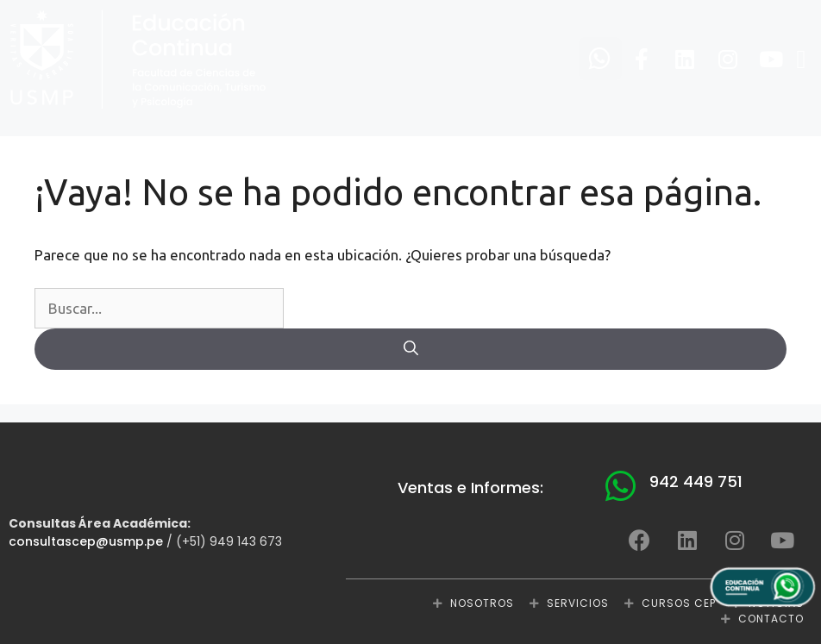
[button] (801, 60)
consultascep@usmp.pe (86, 541)
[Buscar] (410, 349)
